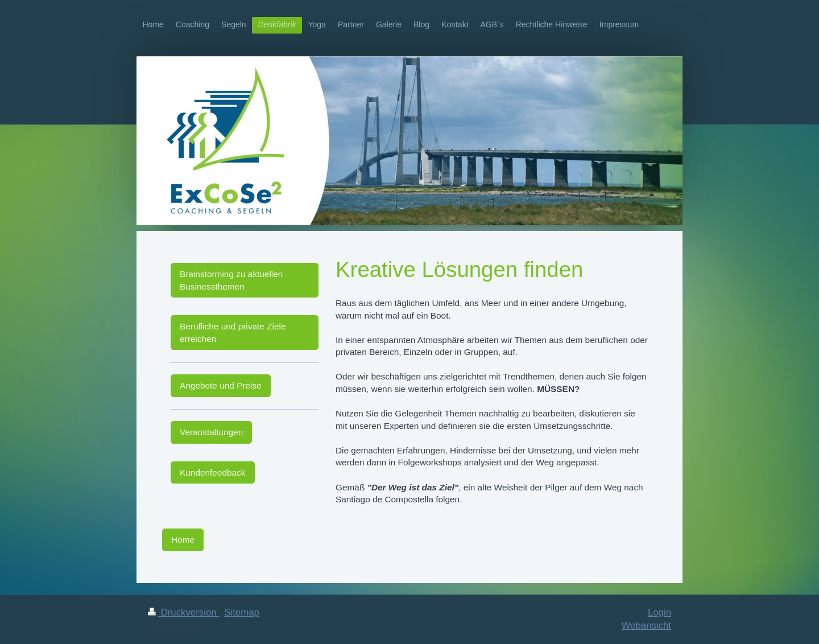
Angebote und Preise (221, 385)
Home (183, 540)
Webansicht (646, 626)
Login (659, 612)
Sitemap (242, 612)
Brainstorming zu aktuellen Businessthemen (231, 280)
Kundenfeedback (213, 472)
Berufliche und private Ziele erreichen (233, 333)
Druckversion (183, 612)
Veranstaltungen (211, 432)
